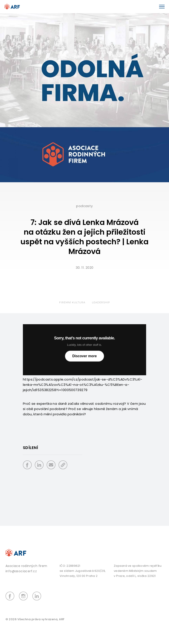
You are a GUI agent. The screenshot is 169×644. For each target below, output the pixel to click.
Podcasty (84, 206)
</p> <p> (84, 350)
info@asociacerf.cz (21, 571)
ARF (62, 619)
